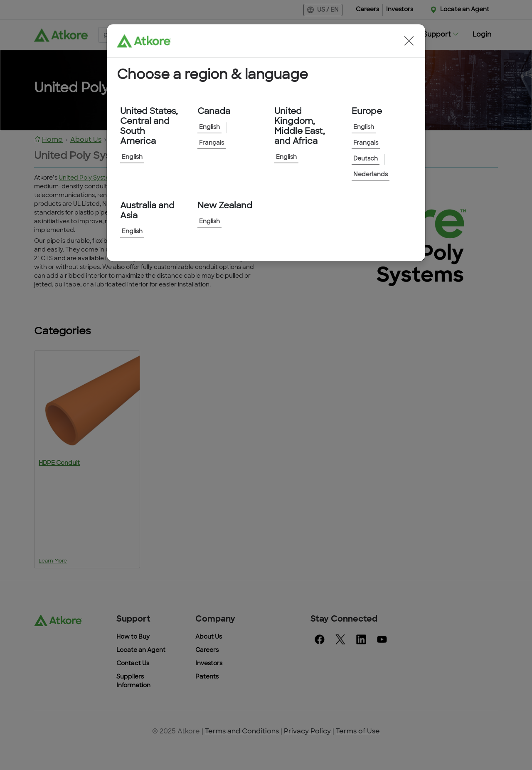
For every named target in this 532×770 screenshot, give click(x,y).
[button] (409, 41)
